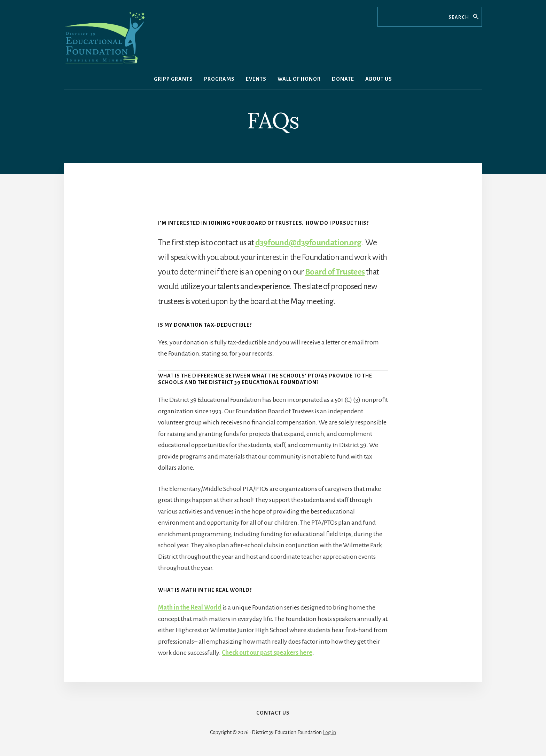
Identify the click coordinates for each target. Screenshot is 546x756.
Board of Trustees (335, 272)
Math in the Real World (190, 607)
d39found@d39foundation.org (308, 242)
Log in (329, 732)
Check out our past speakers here (267, 653)
